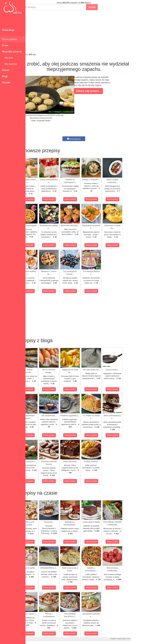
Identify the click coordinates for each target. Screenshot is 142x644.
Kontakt (6, 82)
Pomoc (6, 70)
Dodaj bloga (8, 30)
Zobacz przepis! (37, 199)
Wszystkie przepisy (12, 52)
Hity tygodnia (10, 64)
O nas (5, 45)
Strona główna (10, 39)
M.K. (139, 639)
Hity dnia (8, 58)
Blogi (5, 76)
